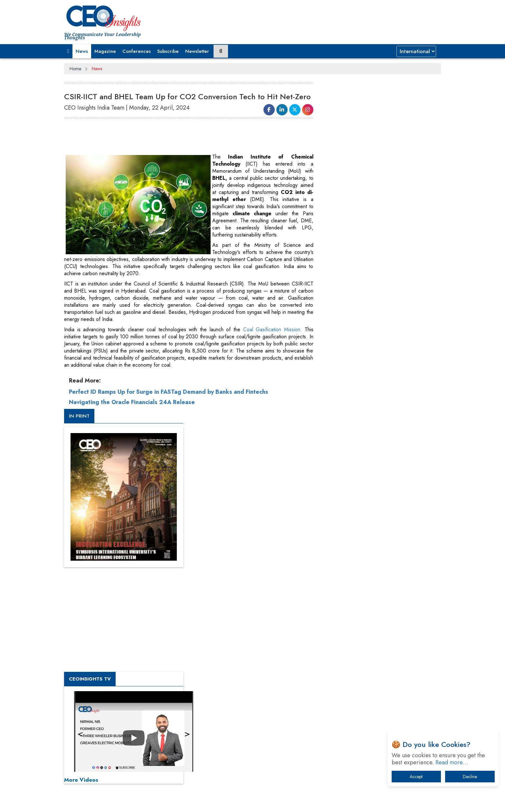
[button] (68, 51)
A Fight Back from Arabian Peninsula (369, 617)
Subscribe (168, 51)
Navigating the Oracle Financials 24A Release (132, 402)
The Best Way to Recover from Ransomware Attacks (377, 687)
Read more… (452, 762)
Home (75, 69)
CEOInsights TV (348, 349)
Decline (470, 777)
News (82, 51)
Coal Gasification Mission (271, 329)
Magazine (105, 51)
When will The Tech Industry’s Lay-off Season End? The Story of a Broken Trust (384, 634)
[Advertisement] (181, 137)
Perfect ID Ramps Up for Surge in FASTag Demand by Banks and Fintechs (169, 392)
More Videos (339, 450)
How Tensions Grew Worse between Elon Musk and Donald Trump (381, 707)
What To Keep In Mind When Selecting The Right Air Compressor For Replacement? (382, 667)
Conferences (137, 51)
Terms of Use (180, 802)
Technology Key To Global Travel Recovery (375, 650)
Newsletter (197, 51)
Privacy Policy (142, 802)
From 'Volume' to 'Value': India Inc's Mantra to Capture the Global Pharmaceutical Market (379, 600)
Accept (416, 777)
